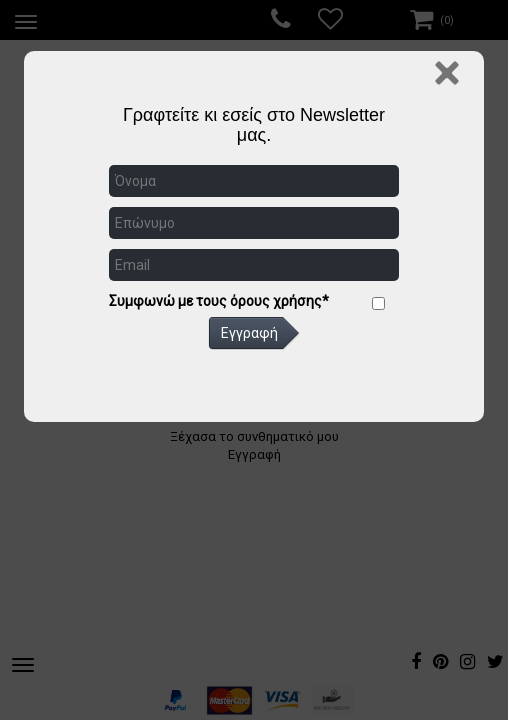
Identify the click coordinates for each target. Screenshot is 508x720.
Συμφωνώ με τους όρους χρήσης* (219, 301)
